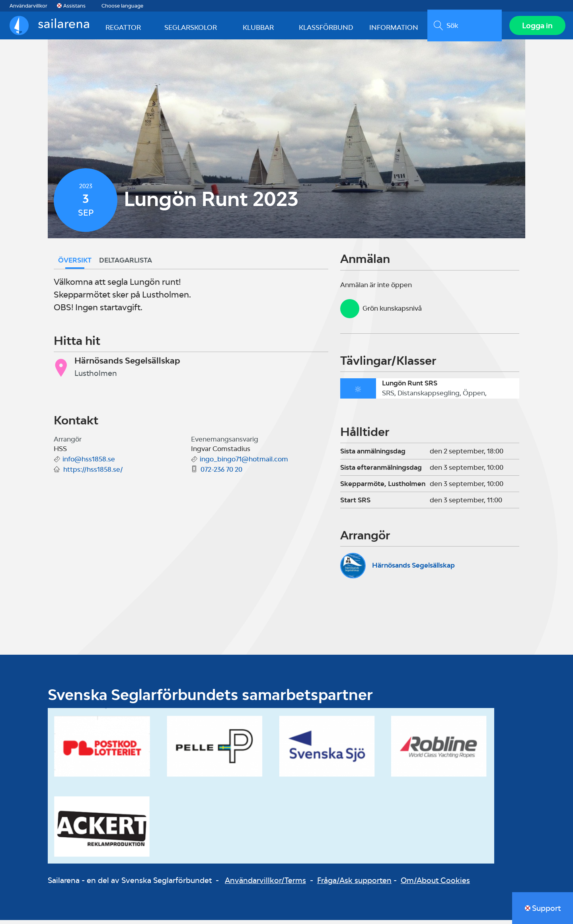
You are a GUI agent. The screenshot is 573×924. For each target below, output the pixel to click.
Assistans (74, 6)
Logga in (535, 27)
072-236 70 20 (221, 473)
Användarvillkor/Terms (265, 884)
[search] (463, 27)
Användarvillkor (28, 6)
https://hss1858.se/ (93, 473)
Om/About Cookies (435, 884)
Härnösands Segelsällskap (413, 569)
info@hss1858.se (89, 463)
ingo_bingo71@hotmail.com (244, 463)
